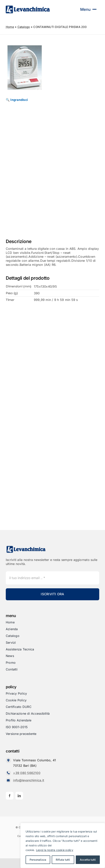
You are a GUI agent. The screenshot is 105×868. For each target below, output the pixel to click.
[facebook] (10, 796)
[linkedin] (19, 796)
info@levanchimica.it (29, 780)
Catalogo (24, 27)
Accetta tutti (88, 860)
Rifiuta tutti (63, 860)
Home (10, 27)
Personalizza (38, 860)
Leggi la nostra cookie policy (55, 850)
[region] (63, 845)
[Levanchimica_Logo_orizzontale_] (28, 7)
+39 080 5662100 (27, 773)
